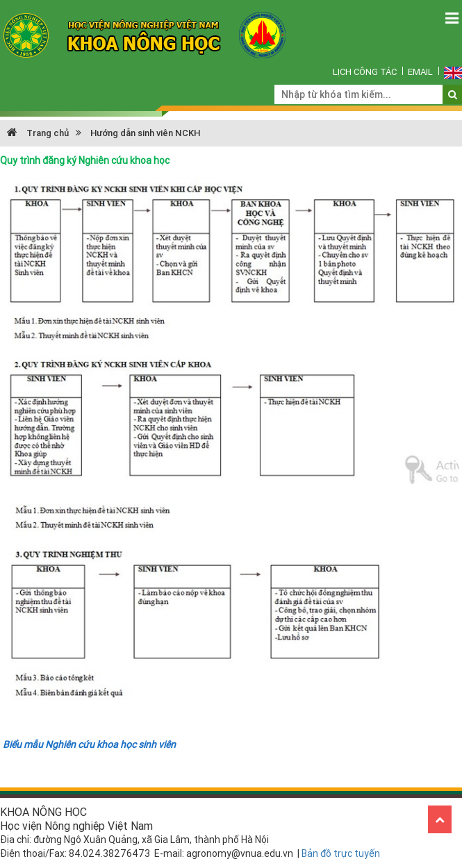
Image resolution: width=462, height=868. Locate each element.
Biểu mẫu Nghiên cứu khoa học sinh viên (89, 744)
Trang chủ (38, 133)
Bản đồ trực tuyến (341, 853)
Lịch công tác (365, 72)
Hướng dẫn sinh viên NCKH (145, 133)
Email (420, 72)
